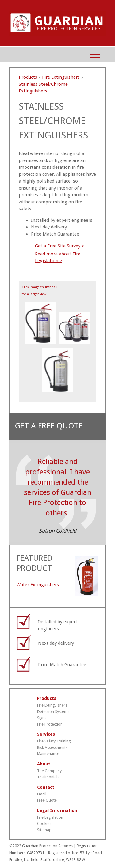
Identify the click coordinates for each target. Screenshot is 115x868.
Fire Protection (50, 724)
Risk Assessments (52, 747)
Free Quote (47, 800)
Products (28, 77)
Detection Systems (53, 712)
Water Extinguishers (38, 585)
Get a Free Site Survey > (60, 246)
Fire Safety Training (54, 741)
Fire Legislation (50, 817)
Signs (42, 718)
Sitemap (44, 830)
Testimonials (48, 777)
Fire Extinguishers (61, 77)
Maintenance (48, 754)
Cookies (44, 823)
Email (42, 794)
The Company (49, 771)
